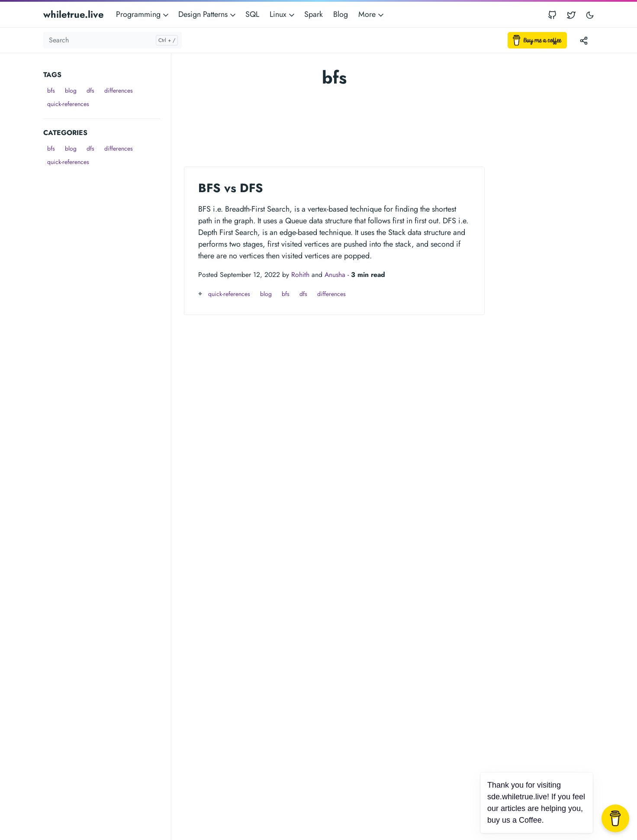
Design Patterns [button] (208, 14)
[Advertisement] (107, 299)
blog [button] (71, 90)
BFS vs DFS (231, 188)
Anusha (335, 275)
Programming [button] (143, 14)
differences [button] (119, 90)
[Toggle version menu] (584, 40)
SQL (252, 14)
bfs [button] (51, 90)
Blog (341, 14)
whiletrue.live (74, 14)
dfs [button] (90, 90)
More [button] (372, 14)
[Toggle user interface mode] (590, 14)
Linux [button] (283, 14)
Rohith (300, 275)
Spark (314, 14)
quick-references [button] (68, 104)
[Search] (113, 40)
